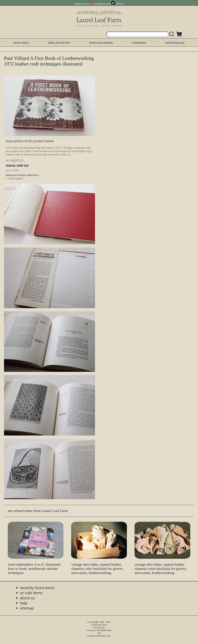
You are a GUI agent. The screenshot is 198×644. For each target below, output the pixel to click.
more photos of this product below (30, 141)
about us (27, 598)
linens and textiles (101, 43)
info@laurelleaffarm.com (99, 636)
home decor (21, 43)
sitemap (27, 608)
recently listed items (37, 588)
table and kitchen (59, 43)
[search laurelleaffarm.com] (172, 34)
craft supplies (16, 178)
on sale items (31, 593)
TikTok (120, 4)
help (24, 603)
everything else (175, 43)
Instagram (100, 4)
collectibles (139, 43)
